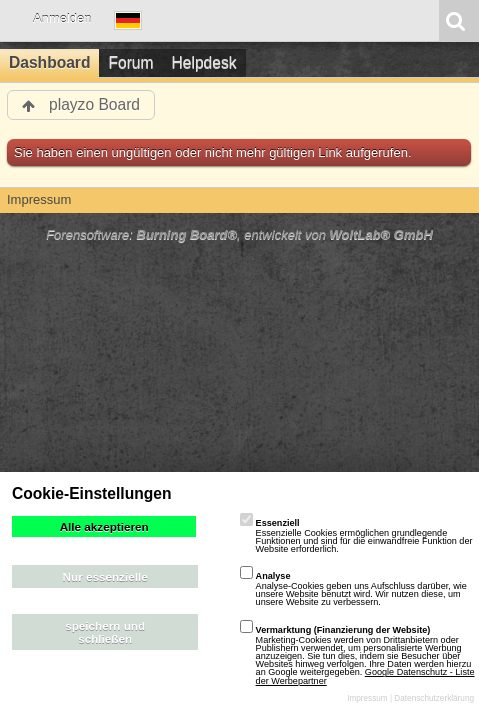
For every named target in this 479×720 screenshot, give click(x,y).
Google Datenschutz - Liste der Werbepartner (365, 676)
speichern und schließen (105, 632)
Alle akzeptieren (104, 526)
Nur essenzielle (105, 576)
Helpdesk (204, 62)
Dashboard (49, 62)
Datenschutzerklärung (434, 698)
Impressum (367, 698)
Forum (130, 62)
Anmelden (62, 18)
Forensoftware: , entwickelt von (239, 234)
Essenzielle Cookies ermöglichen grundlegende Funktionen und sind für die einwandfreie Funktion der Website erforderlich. (356, 536)
